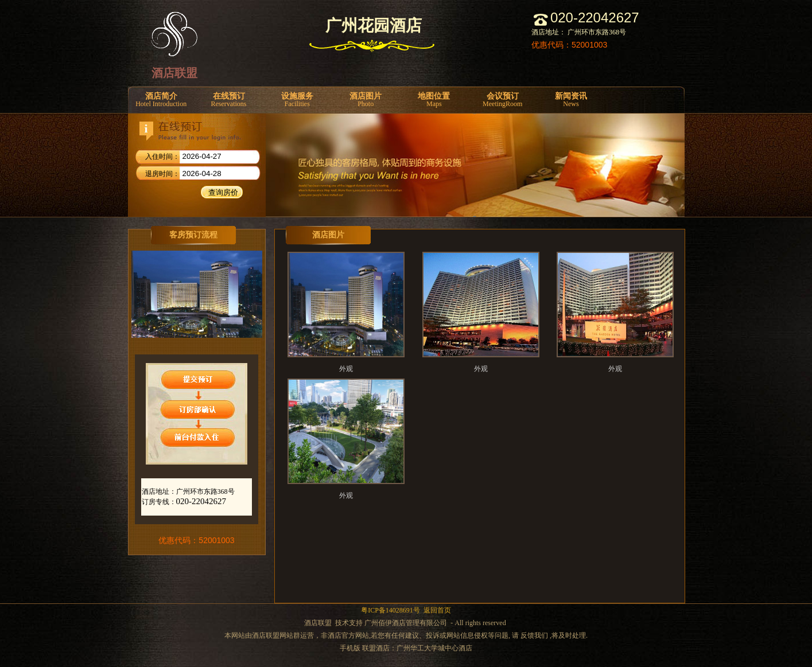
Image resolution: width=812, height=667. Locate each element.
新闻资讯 (571, 100)
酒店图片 (365, 100)
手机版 (350, 648)
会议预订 (502, 100)
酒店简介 (161, 100)
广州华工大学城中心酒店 (434, 648)
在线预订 (229, 100)
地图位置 (434, 100)
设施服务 (297, 100)
